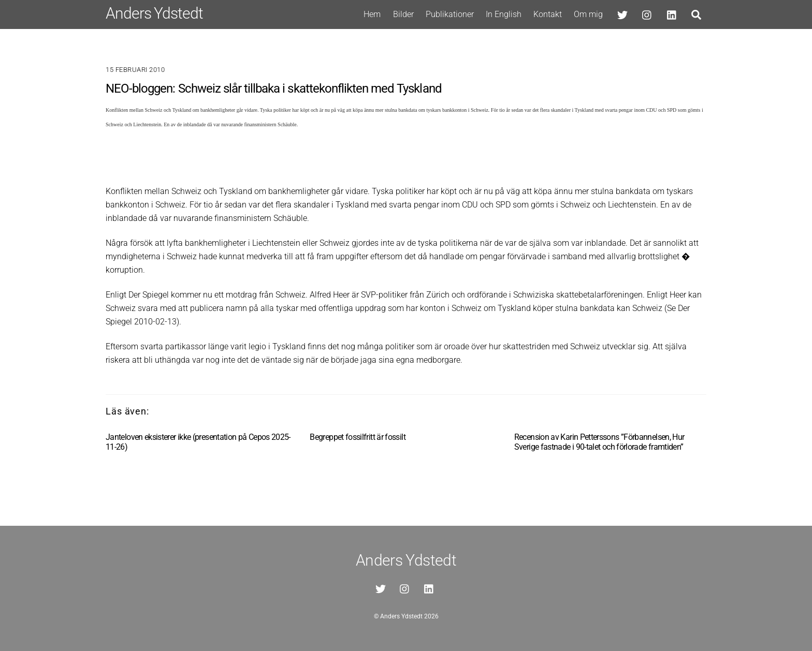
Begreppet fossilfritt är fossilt (358, 437)
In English (504, 14)
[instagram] (647, 14)
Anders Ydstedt (401, 616)
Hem (372, 14)
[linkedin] (672, 14)
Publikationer (450, 14)
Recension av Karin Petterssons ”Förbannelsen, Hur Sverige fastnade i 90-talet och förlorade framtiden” (599, 442)
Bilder (403, 14)
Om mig (588, 14)
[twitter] (622, 14)
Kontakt (548, 14)
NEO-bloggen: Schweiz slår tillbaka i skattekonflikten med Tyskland (274, 88)
